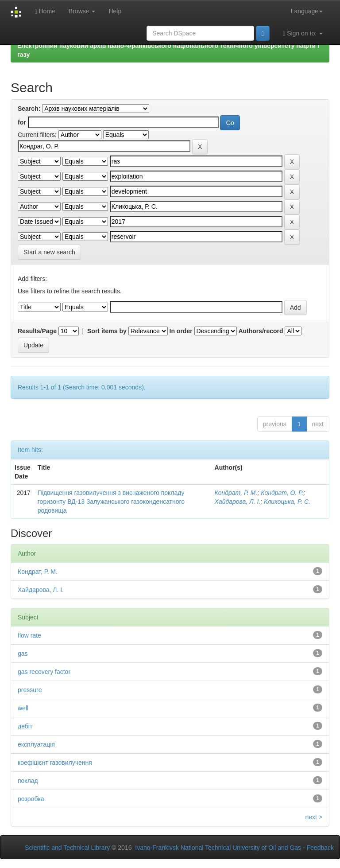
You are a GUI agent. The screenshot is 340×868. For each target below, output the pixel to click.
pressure (30, 690)
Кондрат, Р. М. (236, 493)
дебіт (25, 726)
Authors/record (261, 331)
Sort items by (107, 331)
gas (23, 654)
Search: (29, 109)
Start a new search (49, 252)
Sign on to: (303, 33)
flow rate (29, 635)
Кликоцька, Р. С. (287, 502)
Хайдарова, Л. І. (238, 502)
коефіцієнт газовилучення (55, 763)
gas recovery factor (44, 672)
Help (115, 11)
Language (307, 11)
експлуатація (36, 744)
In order (181, 331)
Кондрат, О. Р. (282, 493)
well (23, 708)
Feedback (320, 848)
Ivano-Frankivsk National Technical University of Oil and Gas (218, 848)
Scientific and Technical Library (67, 848)
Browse (82, 11)
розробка (31, 799)
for (22, 122)
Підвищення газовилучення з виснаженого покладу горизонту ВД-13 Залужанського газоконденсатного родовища (111, 502)
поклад (28, 781)
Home (45, 11)
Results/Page (37, 331)
